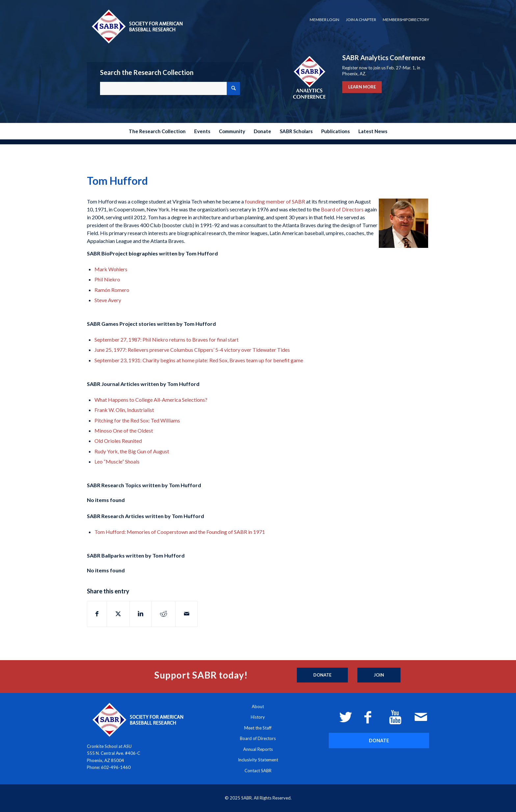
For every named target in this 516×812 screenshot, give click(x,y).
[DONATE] (379, 740)
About (258, 706)
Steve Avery (108, 300)
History (258, 717)
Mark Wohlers (111, 269)
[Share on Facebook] (97, 614)
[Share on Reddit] (164, 614)
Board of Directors (342, 209)
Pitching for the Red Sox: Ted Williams (137, 420)
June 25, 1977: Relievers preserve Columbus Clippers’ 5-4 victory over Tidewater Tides (192, 350)
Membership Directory (406, 20)
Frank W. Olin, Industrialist (124, 410)
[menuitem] (324, 20)
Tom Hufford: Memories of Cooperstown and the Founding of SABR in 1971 (180, 532)
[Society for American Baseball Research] (137, 26)
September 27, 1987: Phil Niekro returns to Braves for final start (167, 339)
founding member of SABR (275, 201)
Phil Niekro (107, 279)
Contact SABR (258, 771)
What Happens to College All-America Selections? (151, 400)
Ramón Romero (112, 290)
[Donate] (322, 675)
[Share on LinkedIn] (141, 614)
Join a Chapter (361, 20)
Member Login (324, 20)
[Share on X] (118, 614)
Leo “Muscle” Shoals (117, 461)
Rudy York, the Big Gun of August (132, 451)
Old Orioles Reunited (118, 441)
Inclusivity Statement (258, 760)
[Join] (379, 675)
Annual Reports (258, 749)
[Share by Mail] (187, 614)
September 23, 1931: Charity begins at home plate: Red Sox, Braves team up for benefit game (199, 360)
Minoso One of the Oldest (124, 430)
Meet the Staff (258, 728)
